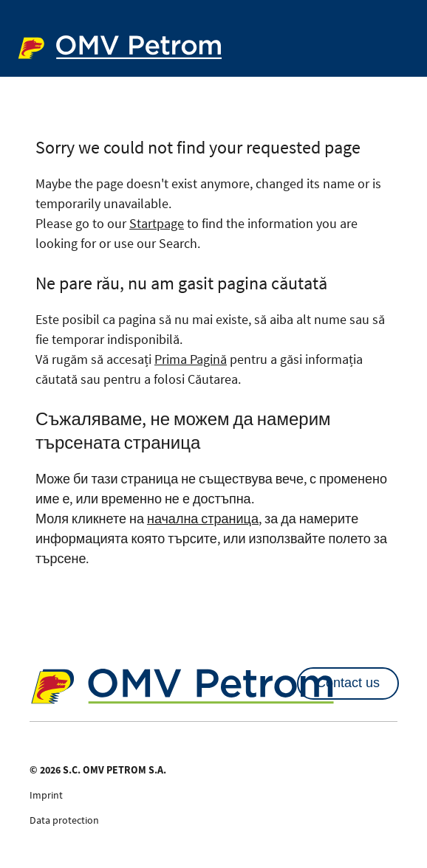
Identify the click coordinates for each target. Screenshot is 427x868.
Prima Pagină (191, 359)
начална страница (203, 519)
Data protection (64, 820)
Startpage (157, 223)
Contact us (348, 683)
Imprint (46, 795)
